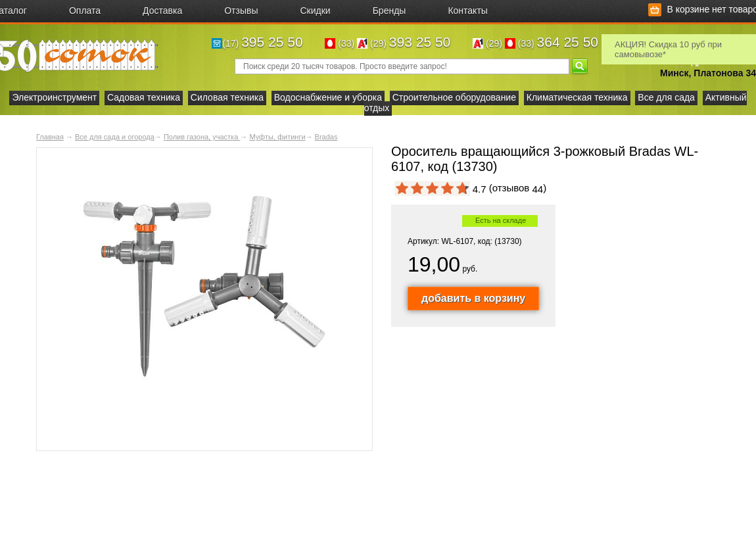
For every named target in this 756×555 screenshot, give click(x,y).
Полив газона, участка (202, 137)
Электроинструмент (54, 97)
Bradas (326, 137)
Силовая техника (227, 97)
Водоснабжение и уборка (328, 97)
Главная (50, 137)
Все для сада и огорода (115, 137)
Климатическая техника (577, 97)
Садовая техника (144, 97)
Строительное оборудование (454, 97)
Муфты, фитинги (277, 137)
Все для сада (666, 97)
